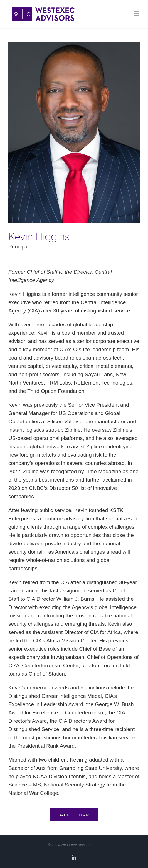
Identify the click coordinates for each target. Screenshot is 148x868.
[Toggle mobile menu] (137, 13)
